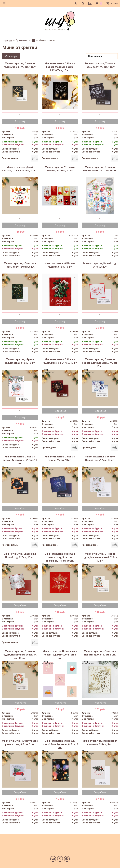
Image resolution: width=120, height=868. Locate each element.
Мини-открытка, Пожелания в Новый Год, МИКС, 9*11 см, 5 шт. (60, 655)
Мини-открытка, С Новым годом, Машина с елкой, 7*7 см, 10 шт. (100, 557)
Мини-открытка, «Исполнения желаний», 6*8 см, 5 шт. (100, 743)
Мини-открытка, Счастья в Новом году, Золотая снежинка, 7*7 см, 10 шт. (60, 557)
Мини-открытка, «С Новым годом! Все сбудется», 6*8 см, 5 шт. (60, 744)
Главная (7, 41)
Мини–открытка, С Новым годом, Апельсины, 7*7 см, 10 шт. (20, 460)
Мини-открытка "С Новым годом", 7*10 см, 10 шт (60, 169)
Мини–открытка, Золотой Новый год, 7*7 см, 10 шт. (100, 458)
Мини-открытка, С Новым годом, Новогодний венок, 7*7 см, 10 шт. (20, 655)
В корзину (20, 121)
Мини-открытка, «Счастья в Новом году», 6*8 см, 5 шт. (20, 265)
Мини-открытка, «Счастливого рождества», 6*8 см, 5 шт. (20, 743)
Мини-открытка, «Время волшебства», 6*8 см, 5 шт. (20, 361)
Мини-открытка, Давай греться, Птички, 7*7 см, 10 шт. (20, 169)
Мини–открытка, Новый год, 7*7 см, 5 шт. (100, 265)
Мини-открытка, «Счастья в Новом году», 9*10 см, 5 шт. (100, 653)
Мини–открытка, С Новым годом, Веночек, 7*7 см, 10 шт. (60, 361)
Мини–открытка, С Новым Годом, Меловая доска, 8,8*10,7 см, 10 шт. (60, 67)
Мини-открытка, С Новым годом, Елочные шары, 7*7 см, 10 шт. (100, 363)
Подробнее (60, 411)
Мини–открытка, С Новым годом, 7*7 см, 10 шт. (60, 458)
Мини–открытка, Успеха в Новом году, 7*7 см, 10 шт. (100, 65)
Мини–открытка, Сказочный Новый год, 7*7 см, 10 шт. (20, 556)
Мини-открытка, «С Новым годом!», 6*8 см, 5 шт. (60, 265)
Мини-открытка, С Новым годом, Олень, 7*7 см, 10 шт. (20, 65)
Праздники (22, 40)
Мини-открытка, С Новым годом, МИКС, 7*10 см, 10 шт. (100, 169)
